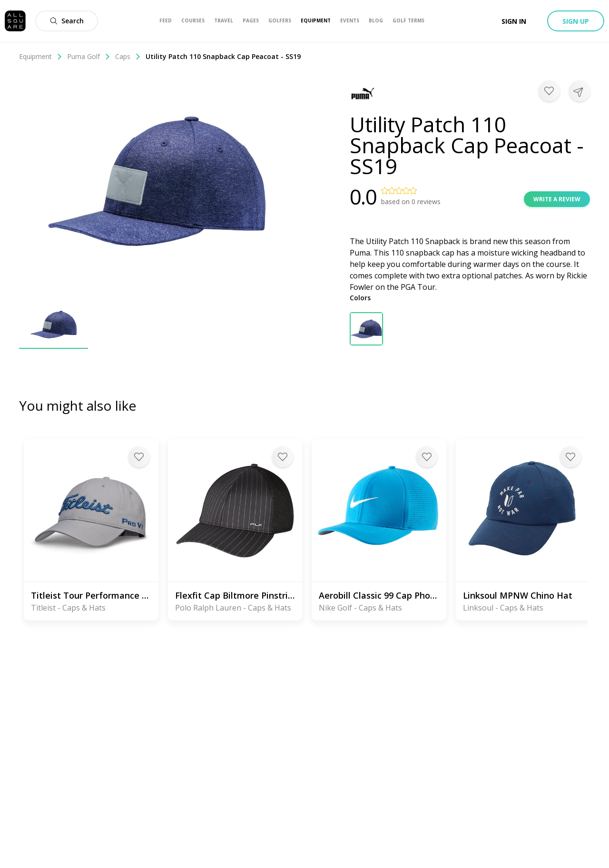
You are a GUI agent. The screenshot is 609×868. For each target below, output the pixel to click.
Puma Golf (89, 56)
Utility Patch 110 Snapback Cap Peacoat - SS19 (223, 56)
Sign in (514, 21)
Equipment (41, 56)
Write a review (557, 199)
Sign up (576, 21)
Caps (128, 56)
